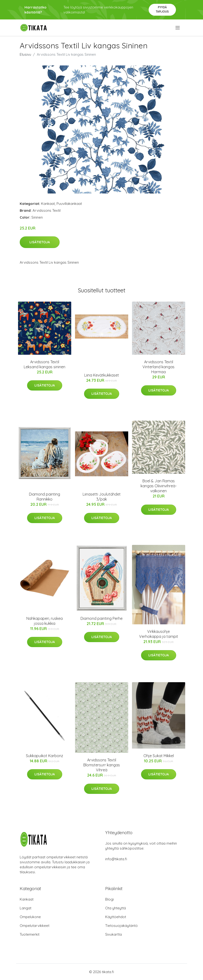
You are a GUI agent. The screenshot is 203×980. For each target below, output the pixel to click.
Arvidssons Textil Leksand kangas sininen (45, 364)
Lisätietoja (40, 242)
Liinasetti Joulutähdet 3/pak (102, 497)
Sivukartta (113, 934)
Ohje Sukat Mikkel (159, 756)
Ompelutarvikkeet (35, 926)
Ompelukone (30, 917)
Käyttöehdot (116, 917)
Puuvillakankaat (69, 204)
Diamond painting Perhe (101, 618)
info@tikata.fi (116, 859)
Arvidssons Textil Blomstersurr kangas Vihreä (102, 765)
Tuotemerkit (30, 934)
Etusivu (25, 54)
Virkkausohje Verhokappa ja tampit (159, 634)
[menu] (178, 28)
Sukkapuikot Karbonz (45, 756)
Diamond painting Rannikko (45, 497)
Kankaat (48, 204)
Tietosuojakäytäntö (121, 926)
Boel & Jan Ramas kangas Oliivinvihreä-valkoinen (159, 486)
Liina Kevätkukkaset (102, 375)
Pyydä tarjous (162, 9)
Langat (26, 908)
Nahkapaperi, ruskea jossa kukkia (45, 621)
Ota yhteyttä (116, 908)
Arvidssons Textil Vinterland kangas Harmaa (158, 367)
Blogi (109, 899)
